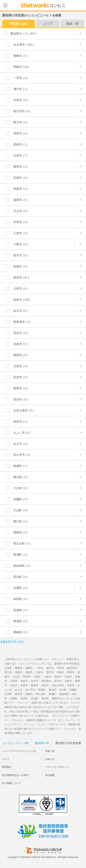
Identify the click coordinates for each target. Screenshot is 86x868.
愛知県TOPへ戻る (13, 642)
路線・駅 (72, 24)
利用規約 (7, 767)
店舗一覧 (50, 751)
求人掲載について (12, 783)
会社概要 (50, 775)
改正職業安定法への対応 (15, 775)
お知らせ (50, 759)
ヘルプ (5, 759)
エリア (48, 24)
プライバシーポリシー (57, 767)
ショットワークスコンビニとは (19, 751)
